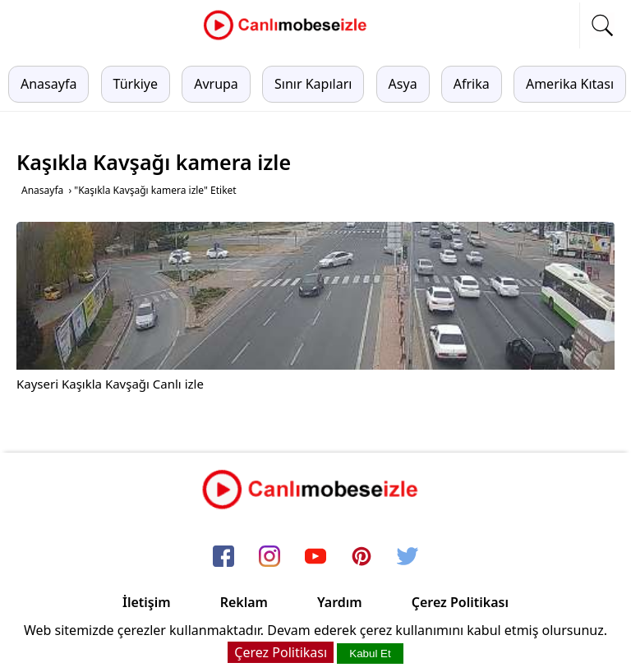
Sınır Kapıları (313, 84)
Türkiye (136, 84)
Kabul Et (370, 654)
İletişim (147, 602)
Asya (403, 84)
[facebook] (223, 558)
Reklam (244, 602)
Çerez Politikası (460, 602)
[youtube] (315, 558)
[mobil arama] (602, 25)
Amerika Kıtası (570, 84)
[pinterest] (362, 558)
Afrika (472, 84)
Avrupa (216, 84)
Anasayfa (48, 84)
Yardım (340, 602)
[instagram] (269, 558)
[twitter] (408, 558)
